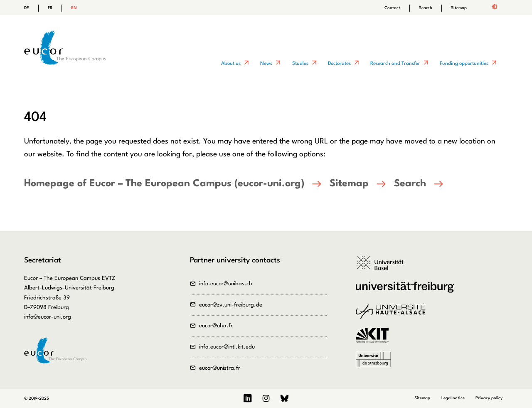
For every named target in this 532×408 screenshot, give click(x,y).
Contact (392, 8)
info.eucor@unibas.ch (226, 284)
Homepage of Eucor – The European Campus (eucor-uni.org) (164, 184)
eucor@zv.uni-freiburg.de (231, 305)
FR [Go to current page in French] (50, 8)
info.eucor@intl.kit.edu (227, 347)
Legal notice (453, 398)
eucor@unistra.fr (220, 368)
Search (426, 8)
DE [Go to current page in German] (27, 8)
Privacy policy (489, 398)
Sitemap (459, 8)
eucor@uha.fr (216, 326)
